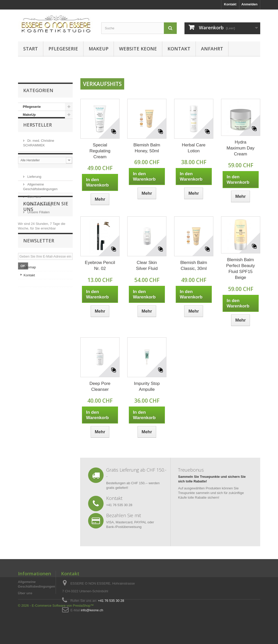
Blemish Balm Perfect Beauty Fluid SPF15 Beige (241, 269)
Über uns (34, 221)
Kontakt (230, 4)
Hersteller (37, 134)
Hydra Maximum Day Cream (241, 148)
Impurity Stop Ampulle (147, 386)
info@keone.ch (92, 610)
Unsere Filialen (38, 236)
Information (40, 187)
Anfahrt (212, 49)
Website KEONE (138, 49)
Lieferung (34, 201)
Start (31, 49)
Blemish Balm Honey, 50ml (147, 148)
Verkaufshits (102, 84)
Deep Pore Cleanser (100, 386)
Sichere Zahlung (39, 228)
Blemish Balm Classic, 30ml (194, 266)
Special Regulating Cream (100, 151)
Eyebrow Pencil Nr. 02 (100, 266)
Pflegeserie (63, 49)
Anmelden (250, 4)
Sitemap (30, 340)
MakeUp (99, 49)
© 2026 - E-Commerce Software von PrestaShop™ (56, 630)
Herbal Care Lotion (194, 148)
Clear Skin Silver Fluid (147, 266)
